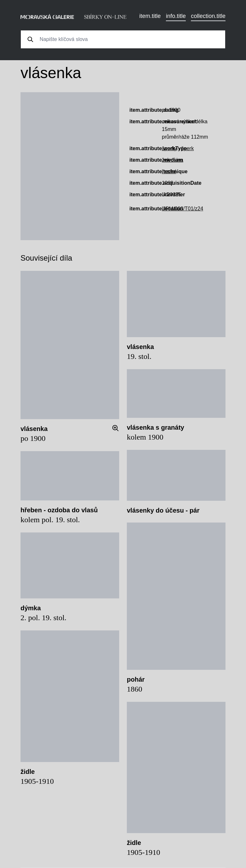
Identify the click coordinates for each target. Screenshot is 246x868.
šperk (188, 148)
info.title (176, 16)
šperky (169, 148)
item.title (150, 16)
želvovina (172, 160)
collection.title (208, 16)
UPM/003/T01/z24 (182, 209)
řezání (169, 171)
